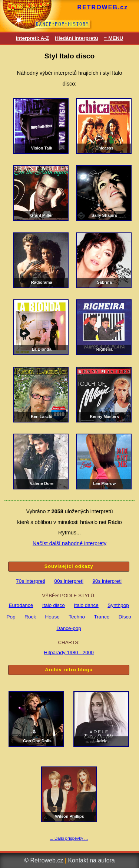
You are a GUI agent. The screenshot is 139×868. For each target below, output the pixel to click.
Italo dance (86, 605)
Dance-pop (69, 628)
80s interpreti (69, 581)
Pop (11, 617)
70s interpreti (31, 581)
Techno (77, 617)
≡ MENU (113, 38)
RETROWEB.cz (103, 7)
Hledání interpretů (76, 38)
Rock (30, 617)
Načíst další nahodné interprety (69, 543)
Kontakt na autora (91, 860)
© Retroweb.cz (44, 860)
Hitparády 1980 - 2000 (69, 652)
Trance (102, 617)
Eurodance (21, 605)
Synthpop (118, 605)
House (52, 617)
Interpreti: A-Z (32, 38)
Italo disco (54, 605)
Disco (125, 617)
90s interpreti (107, 581)
